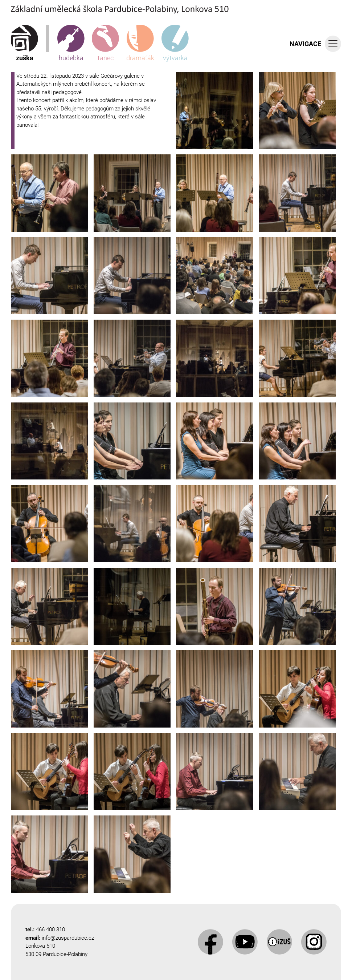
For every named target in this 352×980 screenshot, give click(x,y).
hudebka (71, 43)
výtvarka (175, 43)
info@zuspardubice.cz (68, 938)
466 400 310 (50, 930)
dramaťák (140, 43)
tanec (105, 43)
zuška (24, 43)
